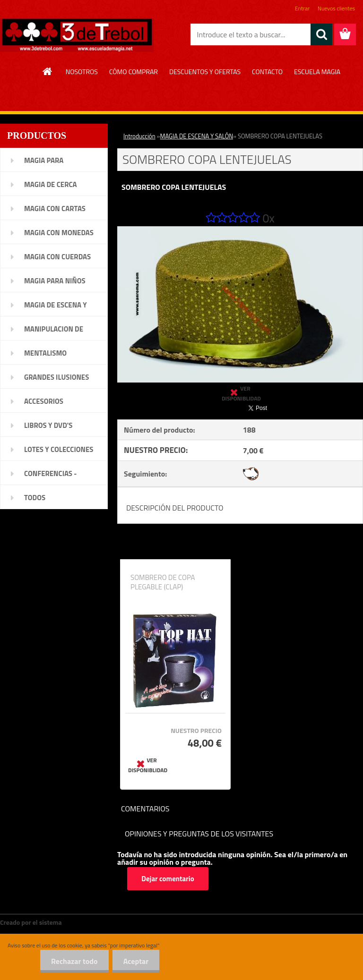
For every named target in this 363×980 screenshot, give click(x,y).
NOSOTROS (82, 72)
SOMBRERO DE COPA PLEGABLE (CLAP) (163, 582)
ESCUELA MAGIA (317, 72)
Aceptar (135, 961)
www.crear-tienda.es (95, 922)
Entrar (302, 8)
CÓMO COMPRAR (134, 72)
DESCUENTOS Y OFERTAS (205, 72)
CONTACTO (267, 72)
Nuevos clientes (336, 8)
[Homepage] (48, 71)
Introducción (139, 136)
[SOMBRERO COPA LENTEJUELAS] (240, 230)
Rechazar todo (72, 961)
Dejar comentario (168, 879)
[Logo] (77, 35)
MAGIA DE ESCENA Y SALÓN (197, 136)
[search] (321, 34)
